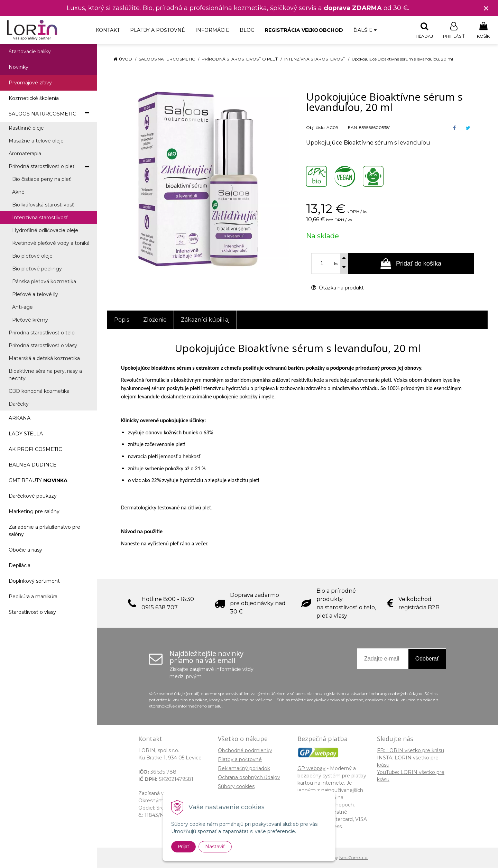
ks (336, 264)
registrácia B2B (419, 608)
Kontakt (108, 30)
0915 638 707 (160, 608)
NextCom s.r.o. (354, 858)
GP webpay (311, 769)
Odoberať (427, 659)
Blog (247, 30)
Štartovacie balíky (30, 52)
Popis (122, 320)
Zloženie (155, 320)
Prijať (183, 847)
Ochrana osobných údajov (249, 778)
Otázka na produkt (338, 288)
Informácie (212, 30)
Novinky (19, 67)
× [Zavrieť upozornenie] (486, 8)
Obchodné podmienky (245, 751)
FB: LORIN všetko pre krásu (411, 751)
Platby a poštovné (158, 30)
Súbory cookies (236, 787)
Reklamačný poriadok (244, 769)
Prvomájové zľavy (30, 83)
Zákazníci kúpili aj (205, 320)
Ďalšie (365, 30)
